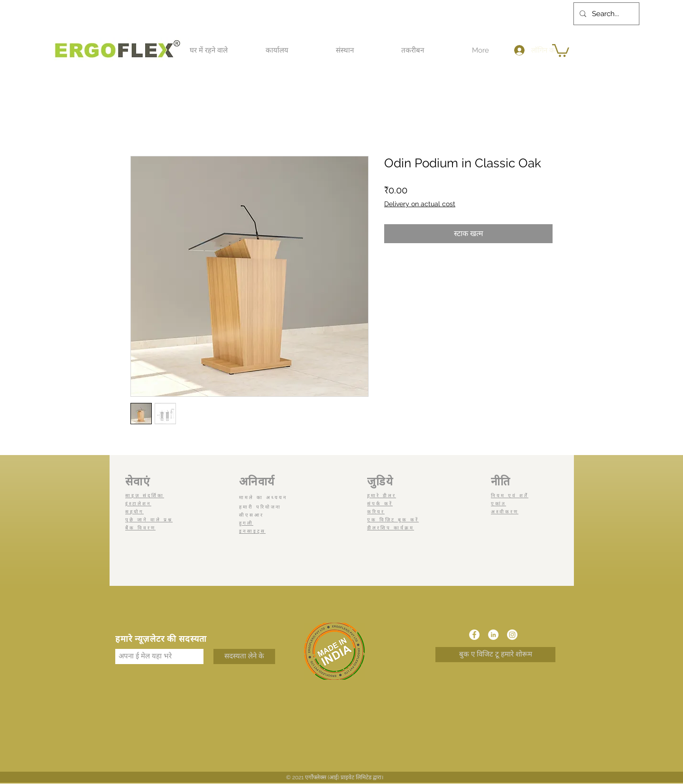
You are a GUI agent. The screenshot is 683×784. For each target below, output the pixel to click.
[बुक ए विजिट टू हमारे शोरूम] (495, 655)
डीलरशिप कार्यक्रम (391, 528)
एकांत (498, 504)
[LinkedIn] (493, 635)
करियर (376, 512)
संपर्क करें (380, 504)
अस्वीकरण (505, 512)
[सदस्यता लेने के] (244, 656)
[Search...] (605, 14)
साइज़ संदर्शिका (145, 496)
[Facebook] (474, 635)
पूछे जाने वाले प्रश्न (149, 520)
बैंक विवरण (140, 528)
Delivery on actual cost (420, 204)
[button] (209, 50)
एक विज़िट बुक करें (393, 520)
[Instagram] (512, 635)
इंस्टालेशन (138, 504)
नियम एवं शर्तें (510, 496)
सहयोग (134, 512)
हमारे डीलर (382, 496)
